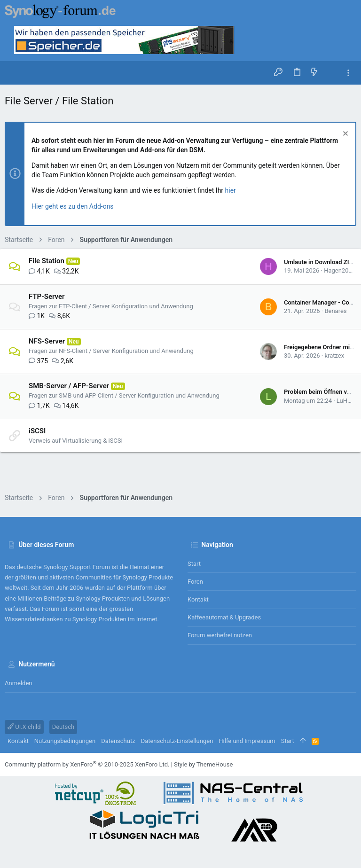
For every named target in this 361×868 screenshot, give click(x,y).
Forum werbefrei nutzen (220, 635)
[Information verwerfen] (344, 135)
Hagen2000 (340, 270)
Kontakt (198, 599)
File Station (47, 261)
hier (231, 190)
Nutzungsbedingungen (65, 741)
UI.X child (24, 727)
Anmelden (19, 683)
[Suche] (331, 73)
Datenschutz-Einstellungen (177, 741)
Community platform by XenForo (87, 764)
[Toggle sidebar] (348, 73)
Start (194, 564)
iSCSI (37, 431)
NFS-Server (47, 341)
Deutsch (63, 727)
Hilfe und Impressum (247, 741)
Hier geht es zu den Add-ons (73, 206)
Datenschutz (118, 741)
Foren (195, 582)
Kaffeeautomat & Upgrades (224, 617)
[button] (14, 73)
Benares (335, 311)
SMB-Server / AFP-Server (69, 386)
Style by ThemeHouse (203, 764)
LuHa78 (347, 401)
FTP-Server (47, 297)
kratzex (334, 356)
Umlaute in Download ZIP (318, 262)
